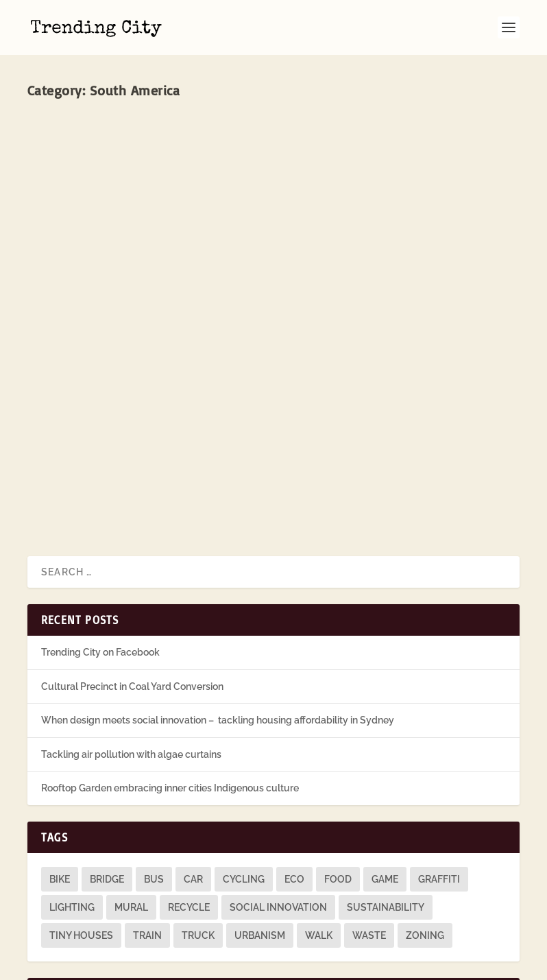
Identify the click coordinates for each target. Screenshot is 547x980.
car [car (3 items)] (193, 790)
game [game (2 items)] (385, 790)
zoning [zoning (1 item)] (425, 846)
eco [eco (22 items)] (294, 790)
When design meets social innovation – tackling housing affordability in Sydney (218, 631)
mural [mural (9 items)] (131, 818)
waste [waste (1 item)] (369, 846)
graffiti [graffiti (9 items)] (439, 790)
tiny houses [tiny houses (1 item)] (81, 846)
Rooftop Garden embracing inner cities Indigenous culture (170, 699)
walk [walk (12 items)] (319, 846)
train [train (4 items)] (147, 846)
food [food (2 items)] (338, 790)
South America (205, 300)
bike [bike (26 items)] (60, 790)
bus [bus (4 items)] (154, 790)
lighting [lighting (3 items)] (72, 818)
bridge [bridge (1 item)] (107, 790)
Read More (76, 409)
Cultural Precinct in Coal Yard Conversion (132, 597)
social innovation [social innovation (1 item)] (278, 818)
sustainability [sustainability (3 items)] (386, 818)
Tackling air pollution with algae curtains (131, 665)
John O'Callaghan (86, 300)
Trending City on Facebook (100, 563)
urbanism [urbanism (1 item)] (260, 846)
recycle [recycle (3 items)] (189, 818)
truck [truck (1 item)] (198, 846)
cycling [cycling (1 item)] (244, 790)
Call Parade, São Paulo (110, 276)
